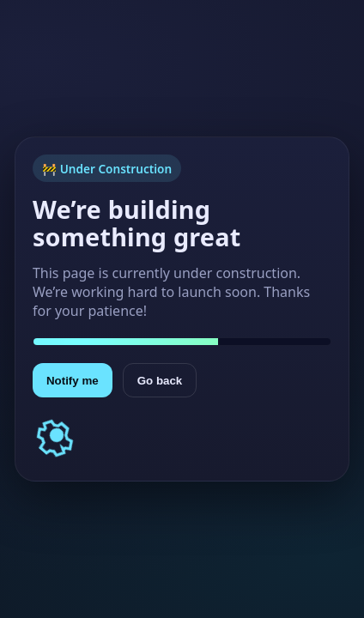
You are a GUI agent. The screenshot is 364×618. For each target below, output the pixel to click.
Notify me (73, 381)
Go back (160, 381)
